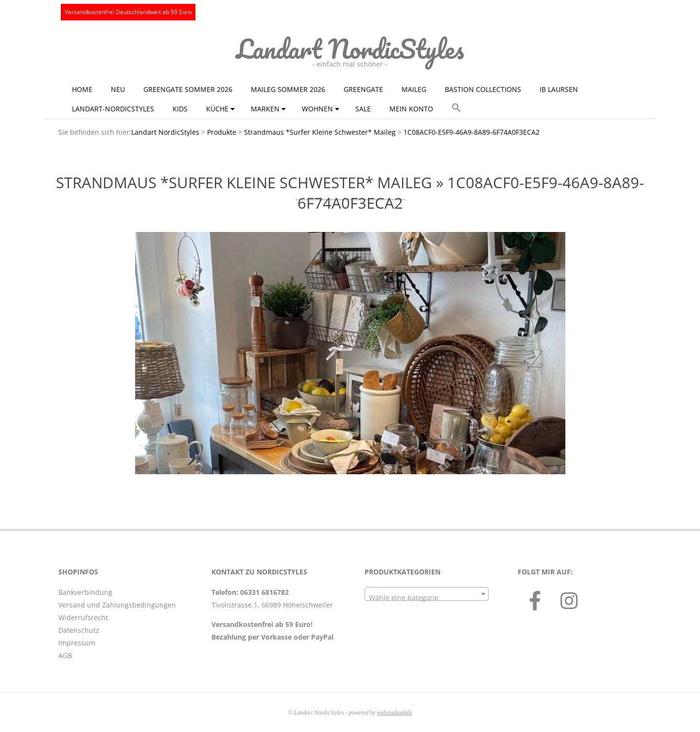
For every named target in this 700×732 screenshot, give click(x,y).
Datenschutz (79, 630)
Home (82, 89)
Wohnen (317, 109)
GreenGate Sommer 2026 (188, 89)
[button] (456, 108)
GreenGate (363, 89)
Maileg (414, 89)
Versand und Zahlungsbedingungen (117, 605)
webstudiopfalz (394, 713)
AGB (65, 655)
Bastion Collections (483, 89)
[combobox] (427, 594)
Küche (217, 109)
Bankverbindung (85, 592)
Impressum (77, 643)
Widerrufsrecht (83, 617)
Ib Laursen (559, 89)
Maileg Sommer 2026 (288, 89)
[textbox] (427, 598)
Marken (265, 109)
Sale (363, 109)
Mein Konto (411, 109)
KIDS (180, 109)
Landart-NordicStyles (113, 109)
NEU (118, 89)
